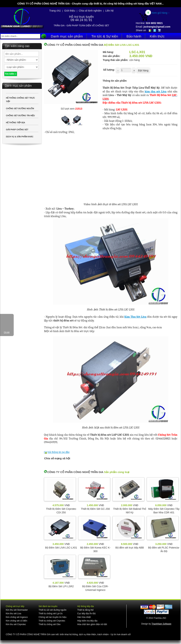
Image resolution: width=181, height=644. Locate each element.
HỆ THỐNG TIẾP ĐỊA (16, 123)
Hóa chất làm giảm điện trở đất (92, 624)
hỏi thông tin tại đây (59, 452)
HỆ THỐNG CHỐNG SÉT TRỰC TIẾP (20, 100)
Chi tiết (7, 332)
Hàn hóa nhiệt (84, 617)
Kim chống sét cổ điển (16, 621)
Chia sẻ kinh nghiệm (90, 11)
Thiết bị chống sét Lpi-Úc (51, 614)
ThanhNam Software (161, 624)
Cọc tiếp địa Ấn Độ (86, 614)
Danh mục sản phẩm (67, 36)
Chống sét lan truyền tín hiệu (52, 617)
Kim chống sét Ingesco (17, 617)
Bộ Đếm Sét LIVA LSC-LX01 (61, 548)
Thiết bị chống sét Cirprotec (52, 621)
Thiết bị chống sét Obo (50, 624)
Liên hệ (109, 11)
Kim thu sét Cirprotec (16, 624)
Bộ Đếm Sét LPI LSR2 (61, 586)
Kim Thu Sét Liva (135, 317)
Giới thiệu (70, 11)
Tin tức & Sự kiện (105, 36)
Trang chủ (55, 11)
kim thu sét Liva (155, 92)
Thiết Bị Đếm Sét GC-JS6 (95, 509)
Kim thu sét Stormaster (17, 610)
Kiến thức (157, 36)
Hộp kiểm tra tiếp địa (87, 621)
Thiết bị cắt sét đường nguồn (52, 610)
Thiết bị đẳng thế (85, 610)
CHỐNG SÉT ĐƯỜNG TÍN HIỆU (20, 116)
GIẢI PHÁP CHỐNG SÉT (17, 130)
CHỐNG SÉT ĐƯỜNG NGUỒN (20, 108)
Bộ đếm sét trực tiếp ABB (130, 548)
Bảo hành (134, 36)
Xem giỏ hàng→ (161, 13)
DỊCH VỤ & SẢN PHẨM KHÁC (20, 137)
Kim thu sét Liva (13, 614)
